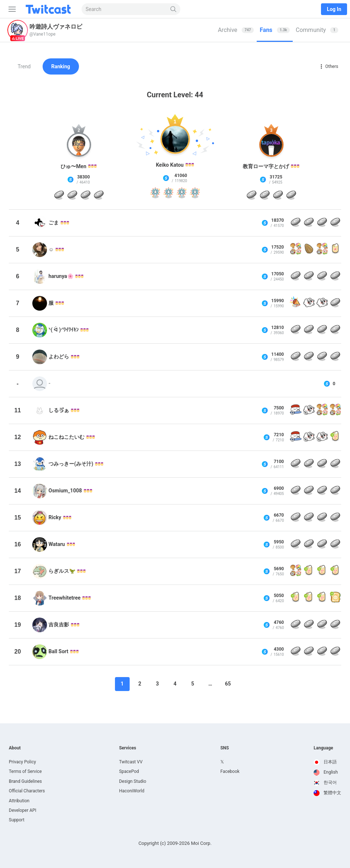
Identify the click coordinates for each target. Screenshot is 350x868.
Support (17, 820)
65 (228, 684)
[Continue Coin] (59, 196)
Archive (236, 30)
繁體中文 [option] (327, 793)
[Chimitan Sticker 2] (309, 303)
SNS (225, 748)
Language (323, 748)
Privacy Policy (22, 762)
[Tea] (335, 250)
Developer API (23, 810)
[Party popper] (296, 303)
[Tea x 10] (335, 437)
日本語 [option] (325, 762)
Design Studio (133, 781)
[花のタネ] (309, 250)
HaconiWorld (132, 791)
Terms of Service (25, 771)
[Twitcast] (50, 9)
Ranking (61, 66)
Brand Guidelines (25, 781)
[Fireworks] (155, 194)
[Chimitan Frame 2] (309, 411)
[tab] (236, 30)
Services (128, 748)
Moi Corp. (201, 843)
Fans (275, 30)
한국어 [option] (325, 782)
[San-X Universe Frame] (296, 250)
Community (317, 30)
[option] (327, 762)
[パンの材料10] (335, 598)
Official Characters (27, 791)
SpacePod (129, 771)
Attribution (19, 801)
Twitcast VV (131, 762)
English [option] (326, 772)
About (15, 748)
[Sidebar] (11, 9)
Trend (24, 66)
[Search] (174, 9)
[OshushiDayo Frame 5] (296, 411)
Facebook (230, 771)
